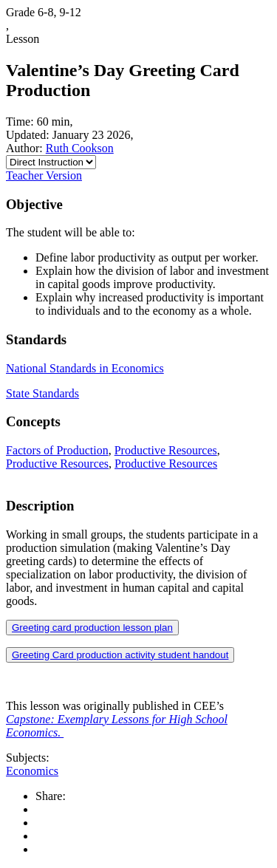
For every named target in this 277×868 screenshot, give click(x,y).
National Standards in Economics (85, 368)
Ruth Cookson (80, 148)
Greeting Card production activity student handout (120, 655)
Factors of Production (57, 450)
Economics (32, 771)
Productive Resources (166, 450)
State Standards (42, 393)
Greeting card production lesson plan (92, 628)
